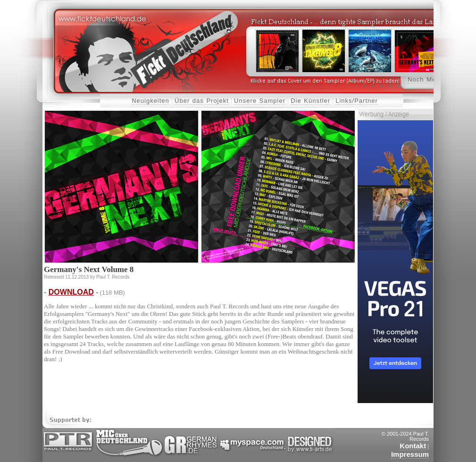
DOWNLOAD (71, 292)
